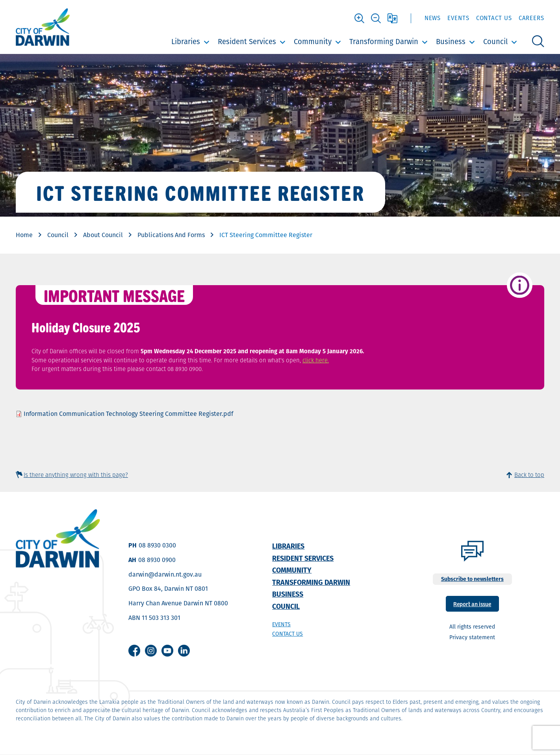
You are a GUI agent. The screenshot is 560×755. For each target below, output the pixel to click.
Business (451, 42)
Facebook (134, 651)
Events (458, 18)
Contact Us (494, 18)
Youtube (167, 651)
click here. (316, 360)
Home (24, 235)
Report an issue (472, 604)
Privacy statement (472, 637)
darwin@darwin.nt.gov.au (165, 574)
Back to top (529, 475)
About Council (103, 235)
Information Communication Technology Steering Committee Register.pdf (128, 414)
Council (495, 42)
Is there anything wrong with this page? (76, 475)
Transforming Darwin (384, 42)
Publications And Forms (171, 235)
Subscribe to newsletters (472, 579)
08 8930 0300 (157, 545)
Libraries (186, 42)
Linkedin (184, 651)
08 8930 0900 (157, 560)
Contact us (287, 634)
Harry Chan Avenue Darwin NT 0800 (178, 603)
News (433, 18)
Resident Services (247, 42)
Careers (531, 18)
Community (313, 42)
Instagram (151, 651)
